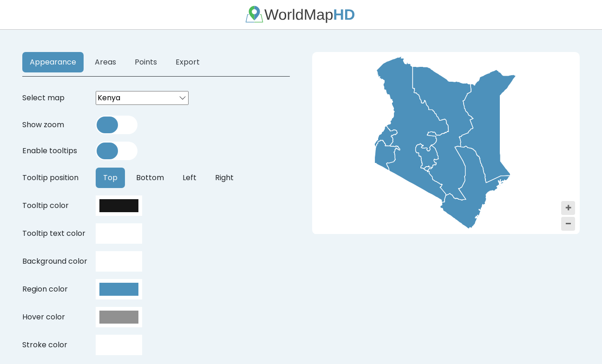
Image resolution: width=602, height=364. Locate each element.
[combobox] (142, 98)
